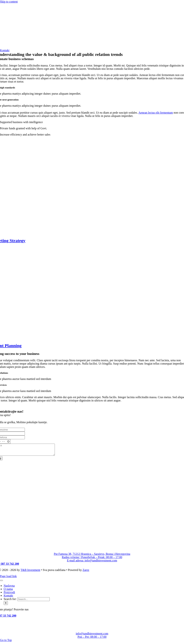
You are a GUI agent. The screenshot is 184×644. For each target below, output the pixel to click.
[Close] (1, 583)
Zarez (86, 572)
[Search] (6, 605)
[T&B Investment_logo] (27, 47)
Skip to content (9, 2)
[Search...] (34, 601)
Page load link (8, 578)
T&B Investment (30, 572)
